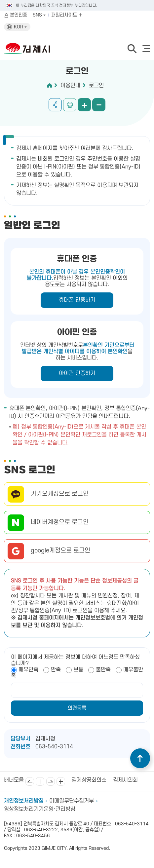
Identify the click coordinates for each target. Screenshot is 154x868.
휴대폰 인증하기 (77, 300)
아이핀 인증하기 (77, 373)
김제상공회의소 (89, 780)
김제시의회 (125, 780)
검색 (132, 49)
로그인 (96, 86)
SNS (39, 15)
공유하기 (55, 105)
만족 (56, 670)
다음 (51, 781)
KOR (20, 27)
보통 (78, 670)
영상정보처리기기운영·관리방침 (40, 809)
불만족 (103, 670)
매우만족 (28, 670)
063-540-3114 (54, 747)
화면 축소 (99, 105)
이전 (30, 781)
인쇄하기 (70, 105)
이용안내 (70, 86)
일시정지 (40, 781)
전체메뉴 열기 (146, 49)
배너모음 (61, 781)
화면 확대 (84, 105)
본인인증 (19, 15)
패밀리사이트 (67, 15)
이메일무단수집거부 (72, 801)
